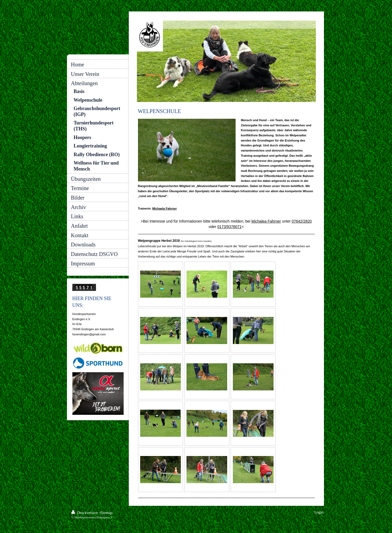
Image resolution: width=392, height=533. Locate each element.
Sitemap (106, 513)
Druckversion (85, 513)
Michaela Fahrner (165, 208)
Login (319, 512)
